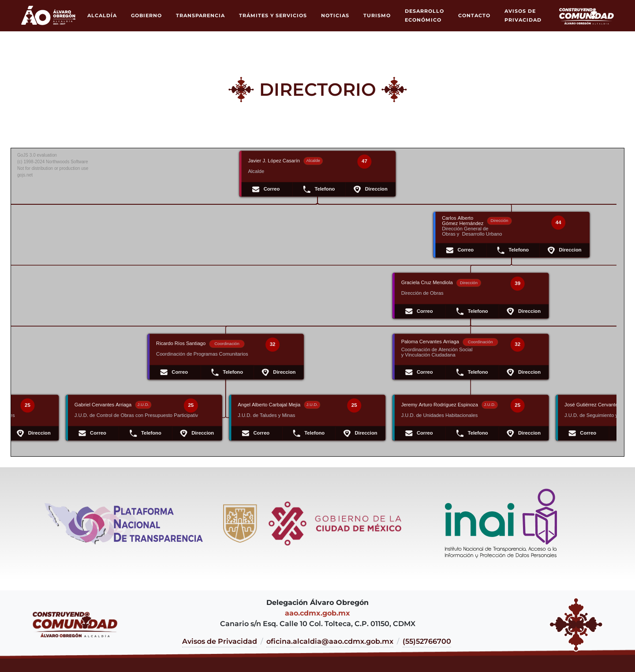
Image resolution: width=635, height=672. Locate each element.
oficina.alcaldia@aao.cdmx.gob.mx (330, 641)
